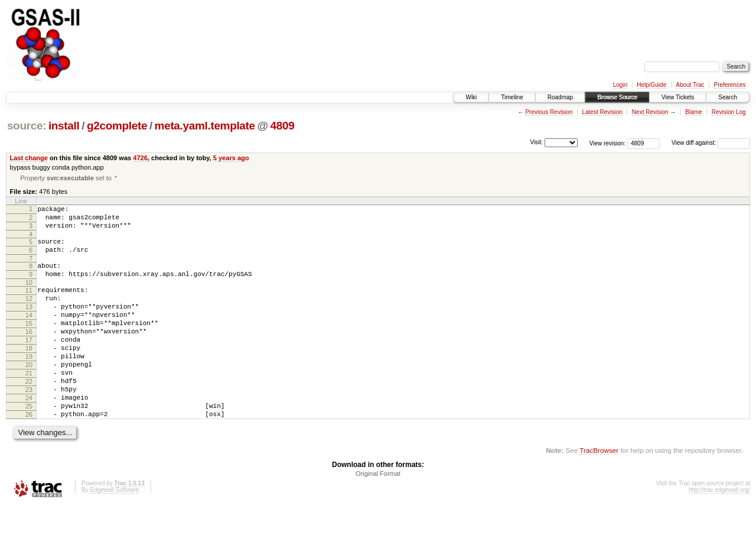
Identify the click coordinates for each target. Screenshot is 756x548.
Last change (29, 158)
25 (29, 445)
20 (29, 394)
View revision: (608, 143)
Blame (693, 112)
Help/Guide (651, 85)
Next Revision (650, 112)
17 (29, 364)
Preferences (730, 85)
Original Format (378, 515)
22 (29, 414)
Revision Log (729, 112)
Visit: (536, 142)
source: (27, 126)
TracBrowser (599, 492)
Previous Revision (549, 112)
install (64, 126)
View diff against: (711, 143)
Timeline (512, 97)
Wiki (471, 97)
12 (29, 314)
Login (620, 85)
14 (29, 334)
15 (29, 344)
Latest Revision (602, 112)
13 (29, 324)
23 (29, 424)
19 (29, 384)
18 (29, 374)
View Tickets (678, 97)
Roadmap (560, 97)
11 (29, 304)
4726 (140, 158)
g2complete (117, 126)
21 (29, 404)
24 (29, 434)
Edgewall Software (114, 532)
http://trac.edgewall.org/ (719, 532)
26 (29, 455)
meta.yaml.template (205, 126)
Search (728, 97)
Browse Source (617, 97)
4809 (283, 126)
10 (29, 296)
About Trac (690, 85)
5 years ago (231, 158)
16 (29, 354)
